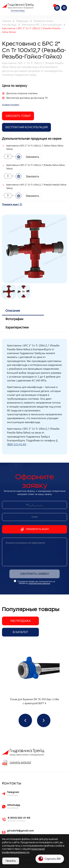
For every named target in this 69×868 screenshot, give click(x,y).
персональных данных (39, 583)
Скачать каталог (17, 763)
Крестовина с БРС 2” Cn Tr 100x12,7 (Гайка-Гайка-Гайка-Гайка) (35, 148)
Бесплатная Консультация (26, 127)
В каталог (21, 632)
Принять (11, 861)
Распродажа (21, 621)
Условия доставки (11, 105)
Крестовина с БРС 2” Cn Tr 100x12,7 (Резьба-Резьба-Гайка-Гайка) (37, 187)
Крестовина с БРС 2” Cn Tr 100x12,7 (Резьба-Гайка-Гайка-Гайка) (36, 167)
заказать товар (18, 116)
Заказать (32, 157)
